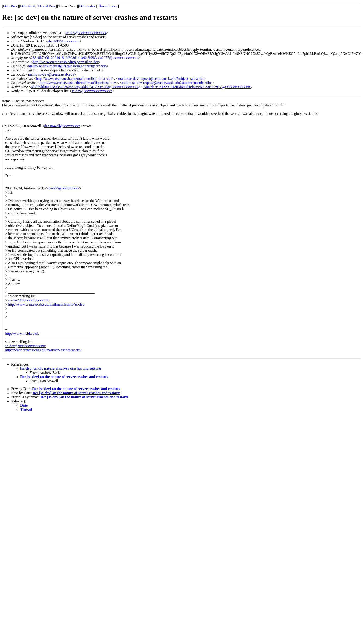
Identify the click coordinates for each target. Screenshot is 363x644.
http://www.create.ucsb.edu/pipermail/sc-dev (66, 62)
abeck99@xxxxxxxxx (64, 41)
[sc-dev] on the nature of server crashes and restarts (61, 368)
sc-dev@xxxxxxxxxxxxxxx (86, 33)
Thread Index (108, 6)
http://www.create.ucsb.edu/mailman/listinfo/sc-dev (74, 78)
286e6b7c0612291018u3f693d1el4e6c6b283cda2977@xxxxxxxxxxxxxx (85, 58)
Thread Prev (47, 6)
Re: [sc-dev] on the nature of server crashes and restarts (64, 377)
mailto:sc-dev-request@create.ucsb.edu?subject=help (67, 66)
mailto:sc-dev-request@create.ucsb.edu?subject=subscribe (161, 78)
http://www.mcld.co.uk (22, 333)
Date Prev (10, 6)
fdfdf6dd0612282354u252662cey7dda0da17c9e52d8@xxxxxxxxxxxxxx (85, 87)
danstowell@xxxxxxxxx (62, 126)
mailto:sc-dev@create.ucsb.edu (51, 74)
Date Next (28, 6)
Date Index (87, 6)
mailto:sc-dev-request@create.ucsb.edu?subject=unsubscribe (167, 83)
